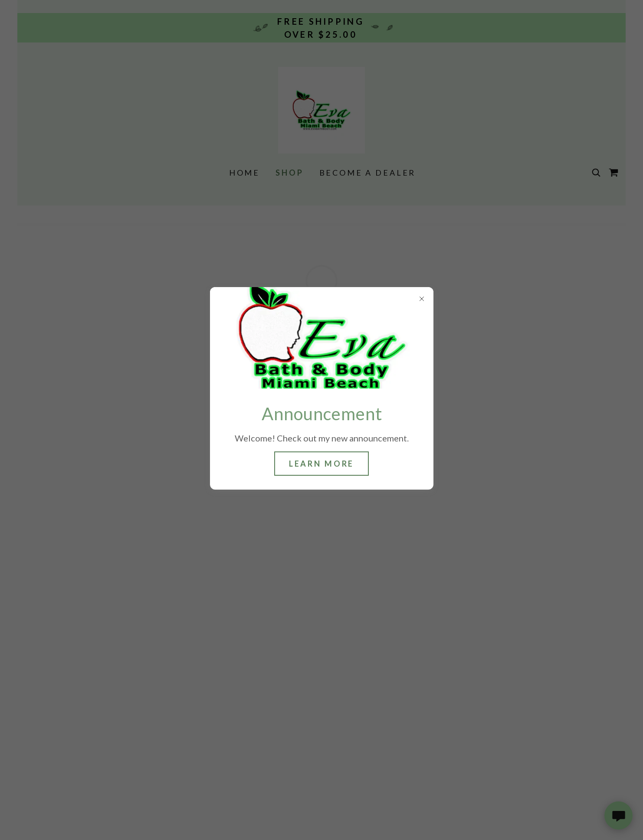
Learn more (322, 464)
